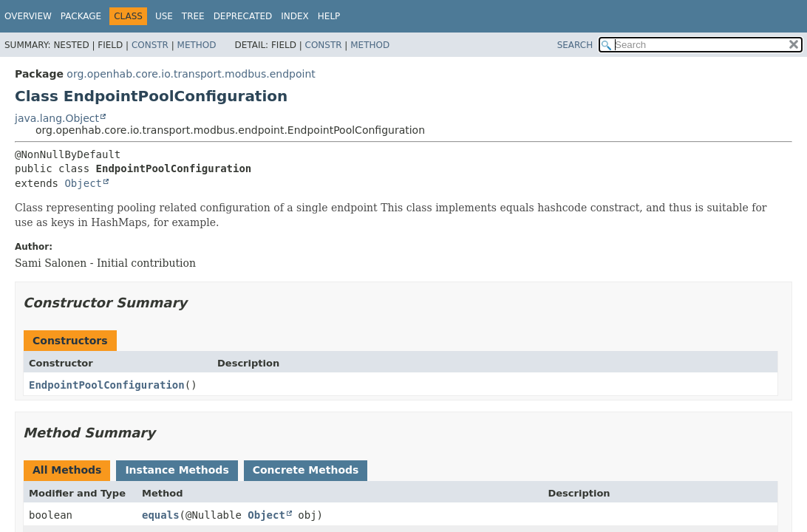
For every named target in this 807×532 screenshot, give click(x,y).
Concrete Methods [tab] (306, 470)
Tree (193, 16)
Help (329, 16)
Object (83, 183)
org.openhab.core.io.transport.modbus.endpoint (191, 74)
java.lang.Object (57, 118)
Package (81, 16)
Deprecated (243, 16)
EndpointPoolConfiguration (107, 385)
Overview (28, 16)
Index (295, 16)
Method (197, 45)
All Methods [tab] (67, 470)
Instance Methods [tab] (177, 470)
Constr (150, 45)
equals (161, 515)
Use (164, 16)
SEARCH (575, 45)
